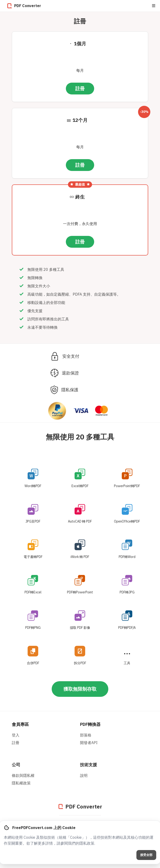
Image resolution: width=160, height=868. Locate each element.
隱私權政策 (21, 783)
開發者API (89, 743)
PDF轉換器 (90, 724)
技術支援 (88, 765)
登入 (16, 735)
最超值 (80, 184)
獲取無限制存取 (80, 689)
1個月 (80, 44)
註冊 (80, 88)
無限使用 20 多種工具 (80, 437)
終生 (80, 197)
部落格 (86, 735)
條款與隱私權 (23, 775)
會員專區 (20, 724)
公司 (16, 765)
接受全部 (146, 855)
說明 (84, 775)
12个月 (80, 120)
